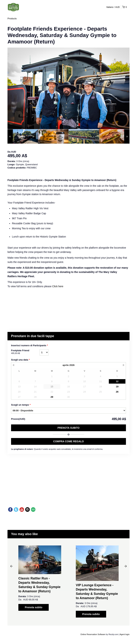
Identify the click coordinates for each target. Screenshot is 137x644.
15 (52, 387)
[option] (23, 136)
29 (52, 397)
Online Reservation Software (93, 634)
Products (12, 19)
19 (117, 387)
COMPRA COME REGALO (68, 441)
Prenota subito (68, 428)
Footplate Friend (25, 352)
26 (117, 392)
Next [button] (126, 566)
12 (117, 381)
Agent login (125, 634)
